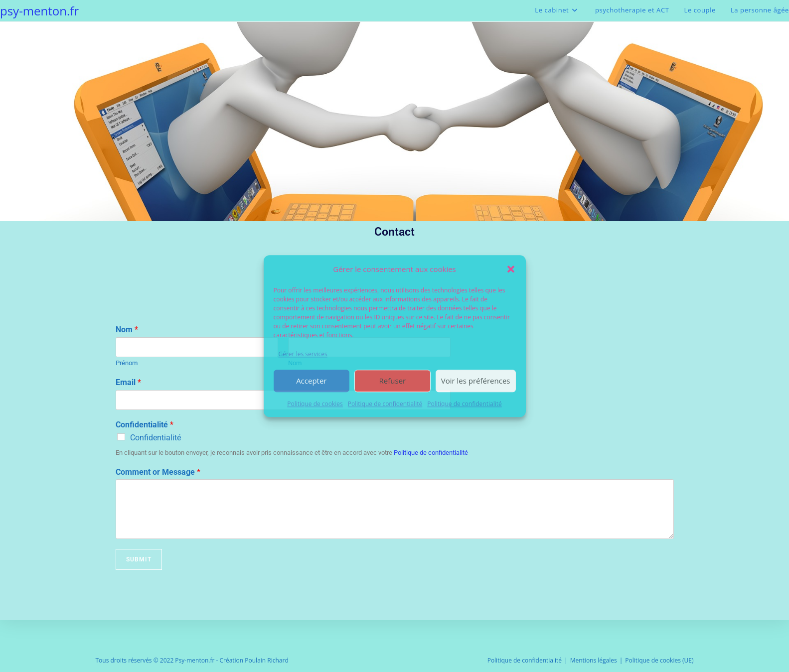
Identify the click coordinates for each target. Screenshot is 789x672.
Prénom (127, 363)
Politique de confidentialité (385, 404)
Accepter (311, 381)
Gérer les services (303, 354)
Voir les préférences (476, 381)
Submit (139, 559)
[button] (511, 269)
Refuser (393, 381)
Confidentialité (145, 425)
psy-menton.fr (39, 11)
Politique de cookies (315, 404)
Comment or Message (158, 472)
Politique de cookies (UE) (659, 660)
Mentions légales (594, 660)
